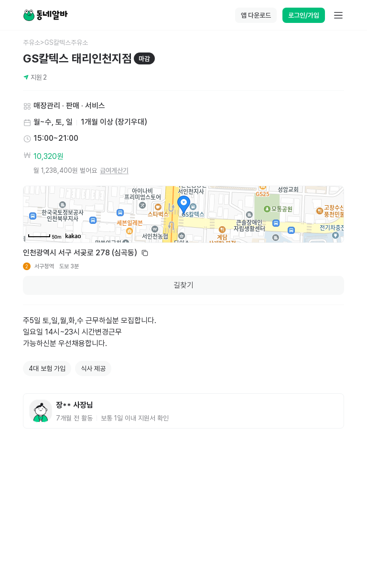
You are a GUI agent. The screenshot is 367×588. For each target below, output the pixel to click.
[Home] (45, 15)
